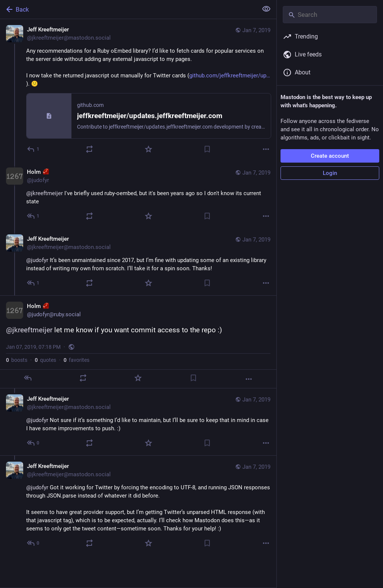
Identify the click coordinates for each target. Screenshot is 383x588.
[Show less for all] (266, 9)
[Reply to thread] (33, 216)
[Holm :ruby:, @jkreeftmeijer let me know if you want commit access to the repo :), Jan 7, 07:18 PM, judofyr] (138, 342)
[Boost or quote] (89, 149)
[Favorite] (148, 149)
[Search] (330, 15)
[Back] (128, 9)
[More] (266, 149)
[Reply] (33, 149)
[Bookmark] (207, 149)
